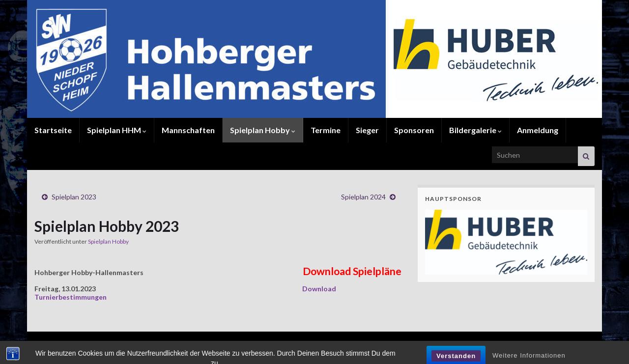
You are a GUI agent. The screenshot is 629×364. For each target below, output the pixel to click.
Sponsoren (414, 130)
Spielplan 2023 (74, 197)
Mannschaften (188, 130)
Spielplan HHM (117, 130)
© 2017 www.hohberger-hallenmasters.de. (91, 343)
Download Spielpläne (352, 271)
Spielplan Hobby (263, 130)
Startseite (53, 130)
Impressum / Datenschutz (555, 343)
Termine (326, 130)
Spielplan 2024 (363, 197)
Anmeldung (538, 130)
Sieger (367, 130)
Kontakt (491, 343)
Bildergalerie (475, 130)
